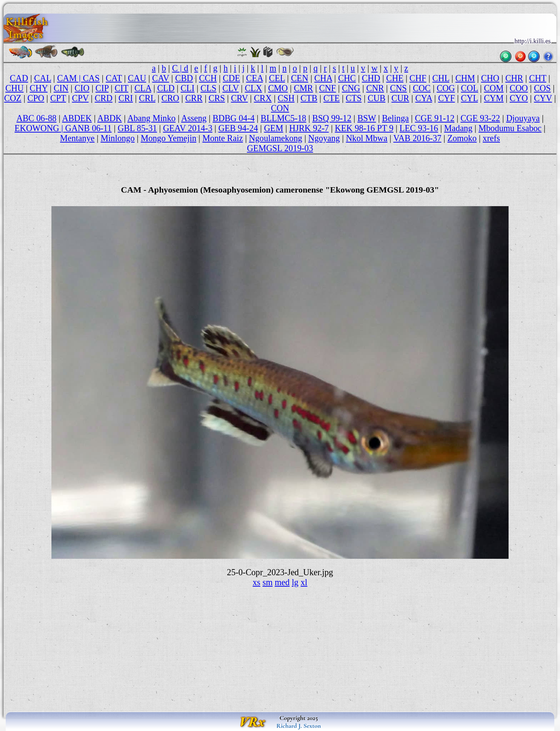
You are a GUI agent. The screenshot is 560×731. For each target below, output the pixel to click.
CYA (424, 98)
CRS (217, 98)
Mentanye (77, 138)
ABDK (110, 118)
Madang (458, 128)
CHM (465, 78)
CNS (398, 88)
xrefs (491, 138)
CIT (122, 88)
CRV (239, 98)
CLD (166, 88)
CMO (278, 88)
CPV (81, 98)
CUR (400, 98)
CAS (91, 78)
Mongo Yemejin (169, 138)
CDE (231, 78)
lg (295, 582)
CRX (263, 98)
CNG (351, 88)
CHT (538, 78)
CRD (104, 98)
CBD (184, 78)
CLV (231, 88)
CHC (347, 78)
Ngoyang (324, 138)
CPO (36, 98)
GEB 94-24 (238, 128)
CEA (254, 78)
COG (446, 88)
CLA (143, 88)
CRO (170, 98)
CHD (371, 78)
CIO (82, 88)
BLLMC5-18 (284, 118)
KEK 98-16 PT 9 (364, 128)
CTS (354, 98)
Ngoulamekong (276, 138)
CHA (323, 78)
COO (519, 88)
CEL (277, 78)
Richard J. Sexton (299, 726)
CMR (304, 88)
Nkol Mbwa (367, 138)
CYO (519, 98)
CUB (376, 98)
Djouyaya (523, 118)
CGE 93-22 (480, 118)
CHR (514, 78)
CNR (375, 88)
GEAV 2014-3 (187, 128)
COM (494, 88)
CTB (309, 98)
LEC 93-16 (419, 128)
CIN (61, 88)
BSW (367, 118)
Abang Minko (152, 118)
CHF (418, 78)
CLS (209, 88)
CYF (447, 98)
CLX (253, 88)
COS (542, 88)
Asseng (194, 118)
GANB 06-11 (89, 128)
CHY (39, 88)
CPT (58, 98)
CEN (300, 78)
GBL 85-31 (137, 128)
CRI (126, 98)
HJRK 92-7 (309, 128)
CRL (147, 98)
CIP (102, 88)
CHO (490, 78)
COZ (13, 98)
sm (267, 582)
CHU (14, 88)
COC (422, 88)
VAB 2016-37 (417, 138)
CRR (194, 98)
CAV (161, 78)
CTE (332, 98)
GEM (274, 128)
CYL (469, 98)
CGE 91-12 (435, 118)
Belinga (396, 118)
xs (256, 582)
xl (304, 582)
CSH (286, 98)
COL (469, 88)
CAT (114, 78)
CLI (188, 88)
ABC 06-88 (36, 118)
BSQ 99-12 (332, 118)
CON (280, 108)
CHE (395, 78)
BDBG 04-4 (234, 118)
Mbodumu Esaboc (510, 128)
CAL (43, 78)
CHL (441, 78)
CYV (543, 98)
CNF (327, 88)
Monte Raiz (223, 138)
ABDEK (77, 118)
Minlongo (118, 138)
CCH (208, 78)
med (282, 582)
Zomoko (462, 138)
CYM (494, 98)
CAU (137, 78)
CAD (19, 78)
